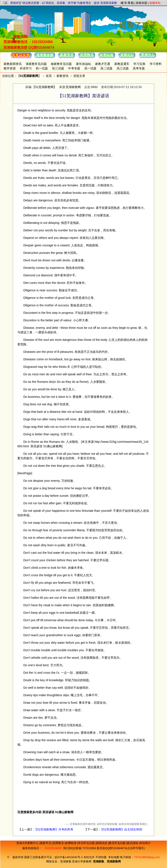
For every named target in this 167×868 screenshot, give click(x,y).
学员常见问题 (87, 843)
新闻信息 (102, 843)
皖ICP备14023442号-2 (69, 857)
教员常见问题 (118, 843)
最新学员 (46, 843)
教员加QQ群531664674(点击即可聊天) (121, 848)
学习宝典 (139, 64)
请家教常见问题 (36, 64)
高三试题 (123, 68)
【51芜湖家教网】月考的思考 (54, 829)
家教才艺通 (103, 64)
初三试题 (58, 68)
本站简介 (145, 843)
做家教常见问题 (61, 64)
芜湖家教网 (73, 87)
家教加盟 (142, 3)
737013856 (89, 848)
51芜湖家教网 (29, 76)
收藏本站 (155, 3)
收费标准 (71, 843)
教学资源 (10, 68)
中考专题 (74, 68)
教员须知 (133, 843)
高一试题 (90, 68)
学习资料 (156, 64)
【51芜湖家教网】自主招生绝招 (121, 829)
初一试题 (42, 68)
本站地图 (114, 857)
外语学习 (26, 68)
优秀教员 (59, 843)
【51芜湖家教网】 (44, 87)
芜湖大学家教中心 (28, 843)
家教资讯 (63, 76)
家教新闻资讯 (13, 64)
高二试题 (106, 68)
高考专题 (139, 68)
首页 (49, 76)
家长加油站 (83, 64)
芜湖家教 (66, 861)
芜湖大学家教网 (82, 861)
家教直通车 (122, 64)
